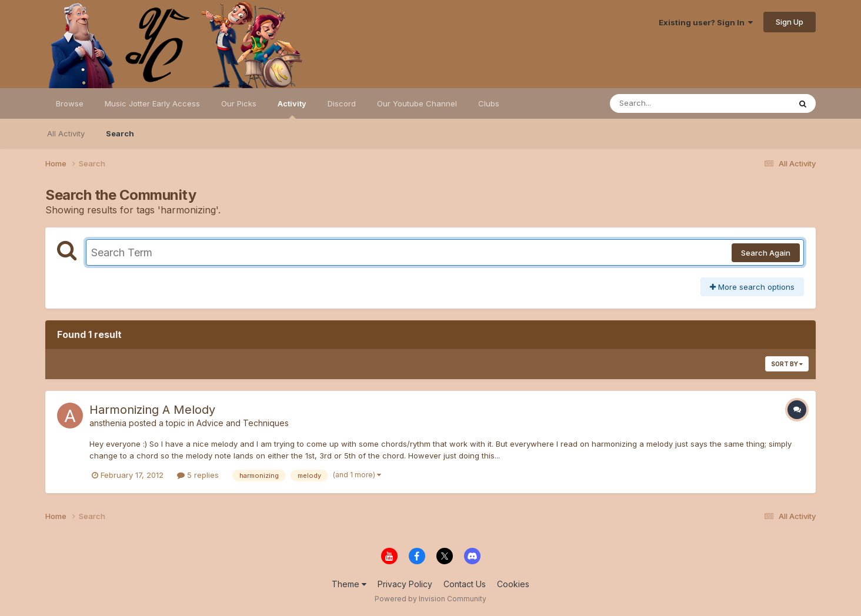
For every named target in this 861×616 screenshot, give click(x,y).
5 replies (198, 475)
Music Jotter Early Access (152, 103)
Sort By (787, 364)
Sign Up (790, 22)
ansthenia (108, 423)
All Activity (66, 133)
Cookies (513, 584)
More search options (752, 287)
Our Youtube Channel (417, 103)
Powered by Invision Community (430, 599)
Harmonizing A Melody (152, 410)
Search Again (766, 253)
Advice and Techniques (243, 423)
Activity (292, 109)
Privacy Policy (405, 584)
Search (120, 133)
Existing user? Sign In (706, 22)
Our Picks (239, 103)
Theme (349, 584)
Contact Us (465, 584)
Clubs (489, 103)
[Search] (668, 103)
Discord (342, 103)
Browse (70, 103)
